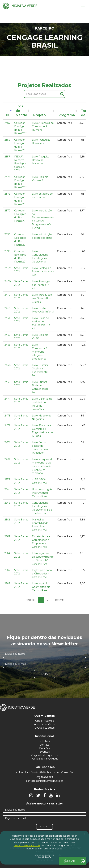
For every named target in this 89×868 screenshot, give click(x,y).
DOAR (69, 861)
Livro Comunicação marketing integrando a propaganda (40, 352)
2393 (7, 251)
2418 (7, 308)
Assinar (44, 827)
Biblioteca (44, 741)
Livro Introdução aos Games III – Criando (42, 298)
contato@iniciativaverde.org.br (44, 781)
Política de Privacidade (45, 759)
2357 (7, 157)
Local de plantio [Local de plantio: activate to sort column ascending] (21, 111)
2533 (7, 479)
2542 (7, 503)
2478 (8, 442)
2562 (7, 520)
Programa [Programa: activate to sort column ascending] (67, 115)
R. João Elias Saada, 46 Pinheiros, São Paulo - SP (44, 772)
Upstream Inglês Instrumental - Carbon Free (42, 493)
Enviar (45, 674)
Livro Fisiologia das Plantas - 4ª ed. (41, 285)
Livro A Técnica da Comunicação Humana (43, 126)
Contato (44, 745)
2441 (7, 318)
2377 (7, 211)
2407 (8, 268)
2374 (7, 177)
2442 (7, 335)
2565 (7, 570)
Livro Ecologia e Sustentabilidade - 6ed (43, 272)
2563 (7, 536)
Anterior (31, 600)
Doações (45, 748)
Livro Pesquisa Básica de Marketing (41, 160)
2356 (7, 140)
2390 (8, 234)
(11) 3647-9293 (45, 777)
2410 (7, 295)
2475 (7, 416)
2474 (7, 399)
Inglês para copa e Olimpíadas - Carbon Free (42, 574)
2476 (7, 425)
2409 (8, 281)
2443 (7, 345)
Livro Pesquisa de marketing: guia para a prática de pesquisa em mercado (43, 466)
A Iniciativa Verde (45, 724)
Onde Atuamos (44, 721)
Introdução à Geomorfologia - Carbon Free (42, 587)
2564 (7, 553)
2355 (7, 123)
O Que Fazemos (44, 728)
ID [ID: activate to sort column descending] (8, 115)
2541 (7, 489)
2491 (7, 459)
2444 (8, 365)
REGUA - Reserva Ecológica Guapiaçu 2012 (20, 164)
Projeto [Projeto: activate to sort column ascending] (39, 115)
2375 (7, 194)
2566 (7, 583)
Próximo (59, 600)
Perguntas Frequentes (44, 755)
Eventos (45, 752)
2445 (7, 382)
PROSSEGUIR (44, 857)
